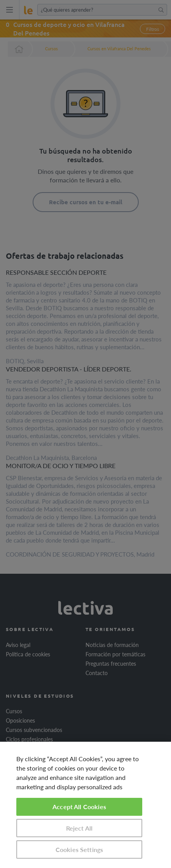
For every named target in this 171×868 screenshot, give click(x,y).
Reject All (79, 828)
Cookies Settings (79, 849)
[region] (85, 805)
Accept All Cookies (79, 807)
